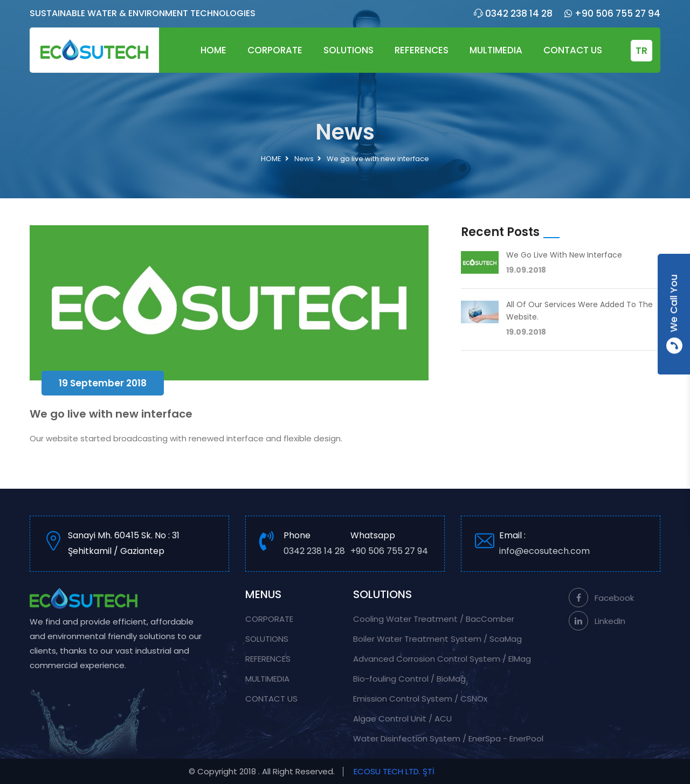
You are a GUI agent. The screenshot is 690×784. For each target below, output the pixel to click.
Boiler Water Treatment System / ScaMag (437, 639)
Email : (573, 544)
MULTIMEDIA (496, 50)
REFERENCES (422, 50)
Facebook (601, 598)
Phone (314, 544)
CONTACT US (573, 50)
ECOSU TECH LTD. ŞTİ (394, 771)
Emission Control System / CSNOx (420, 699)
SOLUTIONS (349, 50)
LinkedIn (597, 621)
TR (641, 51)
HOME (213, 50)
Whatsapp (389, 544)
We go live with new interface (564, 255)
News (304, 159)
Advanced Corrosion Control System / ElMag (442, 659)
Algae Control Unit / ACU (402, 719)
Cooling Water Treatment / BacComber (434, 619)
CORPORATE (275, 50)
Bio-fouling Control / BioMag (409, 679)
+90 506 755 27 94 (612, 13)
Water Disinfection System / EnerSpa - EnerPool (448, 738)
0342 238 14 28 (513, 13)
